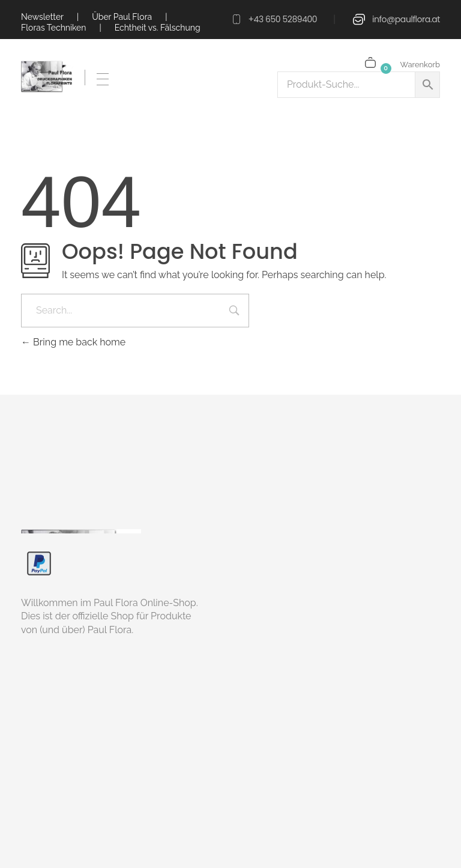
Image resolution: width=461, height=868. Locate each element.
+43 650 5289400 (283, 19)
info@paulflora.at (406, 19)
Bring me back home (73, 342)
